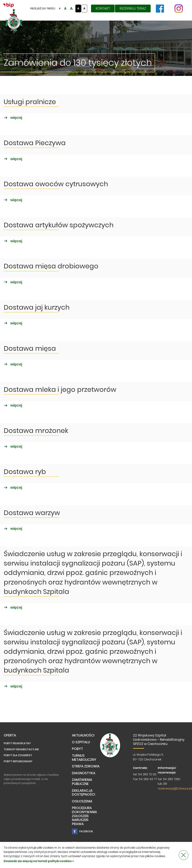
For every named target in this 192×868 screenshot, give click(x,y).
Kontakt (103, 8)
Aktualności (83, 735)
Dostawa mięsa (30, 348)
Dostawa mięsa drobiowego (51, 266)
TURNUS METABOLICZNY (84, 758)
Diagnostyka (84, 773)
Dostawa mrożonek (36, 431)
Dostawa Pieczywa (35, 143)
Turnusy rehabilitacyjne (21, 749)
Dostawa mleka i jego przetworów (60, 390)
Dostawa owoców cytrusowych (56, 184)
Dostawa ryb (25, 472)
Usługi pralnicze (30, 102)
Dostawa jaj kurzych (37, 307)
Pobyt (77, 749)
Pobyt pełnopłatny (17, 743)
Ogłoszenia (82, 801)
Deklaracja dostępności (83, 793)
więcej (13, 118)
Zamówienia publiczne (82, 782)
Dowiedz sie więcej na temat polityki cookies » (39, 861)
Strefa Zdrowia (86, 766)
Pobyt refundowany (18, 761)
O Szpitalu (81, 742)
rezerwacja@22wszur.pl (175, 789)
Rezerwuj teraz (133, 8)
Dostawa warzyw (32, 513)
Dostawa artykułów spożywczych (59, 225)
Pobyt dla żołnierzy (18, 755)
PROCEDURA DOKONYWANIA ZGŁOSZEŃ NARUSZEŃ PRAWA (84, 816)
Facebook (82, 831)
